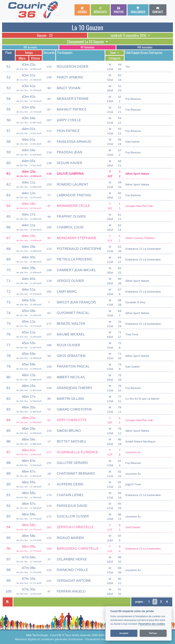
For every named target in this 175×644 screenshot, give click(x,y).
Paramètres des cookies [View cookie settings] (100, 639)
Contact (158, 10)
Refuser (153, 633)
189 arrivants (30, 47)
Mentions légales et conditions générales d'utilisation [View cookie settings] (49, 639)
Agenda (82, 10)
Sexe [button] (113, 53)
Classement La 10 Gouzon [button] (86, 42)
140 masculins (145, 47)
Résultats (100, 10)
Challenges (138, 10)
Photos (119, 10)
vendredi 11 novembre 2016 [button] (129, 35)
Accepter (124, 633)
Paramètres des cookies (152, 624)
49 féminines (87, 47)
